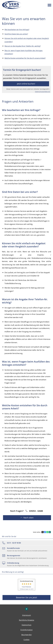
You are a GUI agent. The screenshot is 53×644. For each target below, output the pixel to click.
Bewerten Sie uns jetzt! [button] (26, 597)
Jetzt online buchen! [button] (26, 84)
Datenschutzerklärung (42, 92)
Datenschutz (27, 625)
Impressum (27, 615)
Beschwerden (27, 635)
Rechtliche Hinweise (27, 620)
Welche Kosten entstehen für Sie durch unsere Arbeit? (25, 58)
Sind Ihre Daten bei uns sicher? (16, 34)
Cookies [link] (26, 640)
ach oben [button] (27, 518)
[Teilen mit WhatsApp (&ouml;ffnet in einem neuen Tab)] (47, 532)
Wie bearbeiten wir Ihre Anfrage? (17, 30)
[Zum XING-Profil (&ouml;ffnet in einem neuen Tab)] (27, 609)
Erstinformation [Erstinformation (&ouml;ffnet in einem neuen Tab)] (27, 630)
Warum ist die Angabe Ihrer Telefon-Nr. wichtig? (23, 46)
